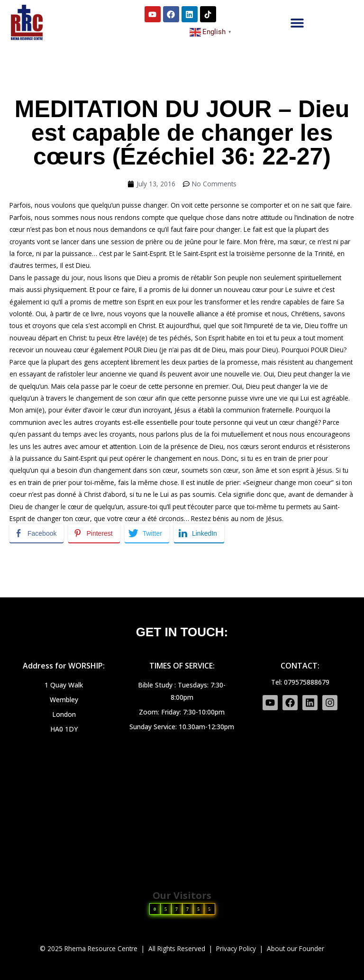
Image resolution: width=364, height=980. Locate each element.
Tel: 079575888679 (300, 682)
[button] (297, 23)
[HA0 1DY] (182, 806)
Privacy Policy (236, 948)
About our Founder (296, 948)
